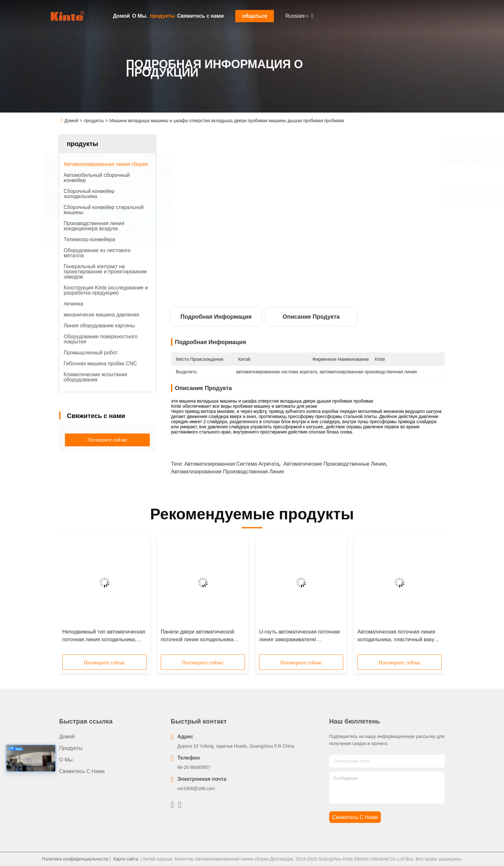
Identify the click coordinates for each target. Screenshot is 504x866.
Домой (122, 16)
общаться (255, 16)
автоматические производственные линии (335, 464)
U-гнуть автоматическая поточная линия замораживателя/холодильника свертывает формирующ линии (299, 636)
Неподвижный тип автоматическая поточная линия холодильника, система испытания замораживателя (104, 636)
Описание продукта (311, 317)
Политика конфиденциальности (75, 859)
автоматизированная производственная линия (228, 472)
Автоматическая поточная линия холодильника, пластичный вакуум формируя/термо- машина (399, 636)
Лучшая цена (342, 196)
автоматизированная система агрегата (232, 464)
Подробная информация (216, 317)
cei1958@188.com (196, 789)
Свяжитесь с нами (200, 16)
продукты (162, 16)
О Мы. (140, 16)
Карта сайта (126, 859)
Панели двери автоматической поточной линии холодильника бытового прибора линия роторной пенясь (202, 636)
